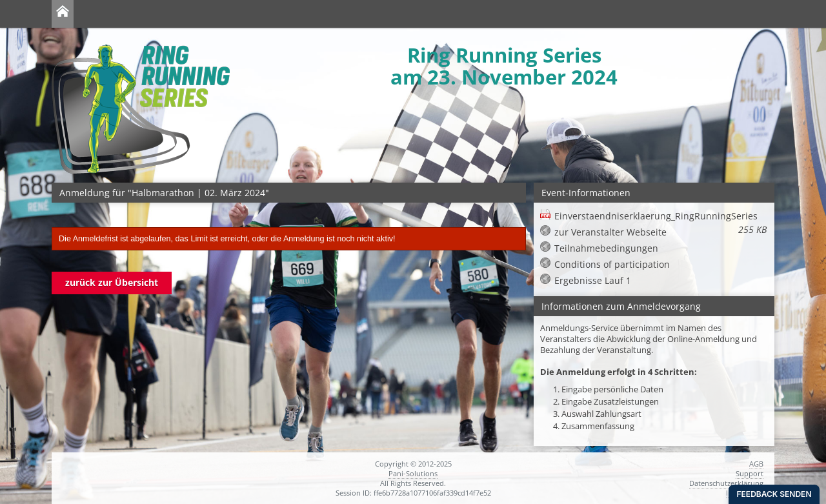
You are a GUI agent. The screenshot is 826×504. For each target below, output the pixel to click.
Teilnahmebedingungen (606, 248)
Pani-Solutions (413, 473)
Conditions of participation (612, 264)
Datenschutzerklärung (726, 483)
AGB (756, 464)
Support (750, 473)
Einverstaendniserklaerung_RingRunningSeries (660, 216)
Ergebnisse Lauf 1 (593, 280)
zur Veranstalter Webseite (610, 232)
